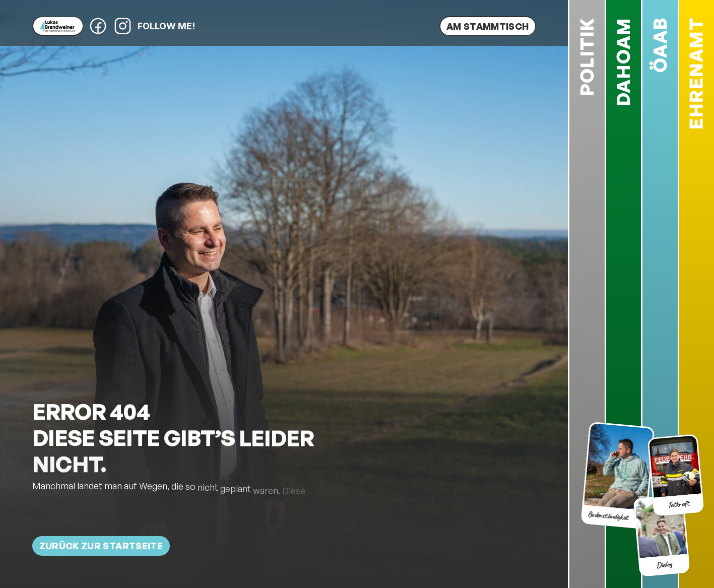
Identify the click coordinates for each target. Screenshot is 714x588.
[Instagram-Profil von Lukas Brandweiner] (123, 26)
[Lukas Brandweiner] (58, 26)
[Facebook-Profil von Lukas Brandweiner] (98, 26)
